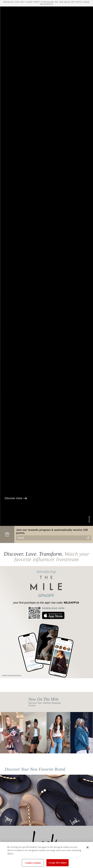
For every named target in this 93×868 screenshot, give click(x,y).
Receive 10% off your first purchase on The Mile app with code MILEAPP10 (46, 3)
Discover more (16, 498)
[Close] (88, 847)
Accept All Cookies (57, 863)
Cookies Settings (33, 863)
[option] (12, 733)
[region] (46, 855)
